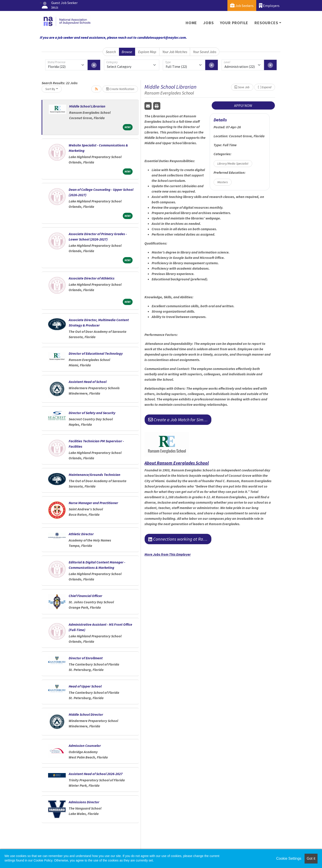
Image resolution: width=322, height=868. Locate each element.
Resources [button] (266, 23)
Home (191, 23)
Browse (127, 52)
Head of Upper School (85, 686)
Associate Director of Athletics (92, 278)
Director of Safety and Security (92, 413)
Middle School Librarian (87, 106)
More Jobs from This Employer (168, 554)
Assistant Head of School (88, 382)
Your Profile (234, 23)
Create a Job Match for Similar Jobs (180, 420)
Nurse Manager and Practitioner (93, 503)
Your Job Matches (175, 52)
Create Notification (120, 89)
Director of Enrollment (86, 658)
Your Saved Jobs (205, 52)
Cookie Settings (289, 858)
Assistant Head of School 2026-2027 (96, 774)
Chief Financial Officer (85, 596)
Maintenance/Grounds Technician (94, 475)
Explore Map (147, 52)
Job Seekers (242, 5)
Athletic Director (81, 534)
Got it (311, 858)
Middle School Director (86, 714)
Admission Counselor (85, 746)
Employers (269, 5)
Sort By (50, 89)
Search (111, 52)
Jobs (208, 23)
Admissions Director (84, 802)
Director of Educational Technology (96, 353)
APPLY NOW (243, 105)
